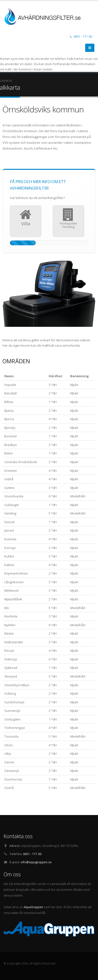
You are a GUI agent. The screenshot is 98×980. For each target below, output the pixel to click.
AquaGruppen (33, 907)
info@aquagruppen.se (36, 862)
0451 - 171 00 (83, 36)
